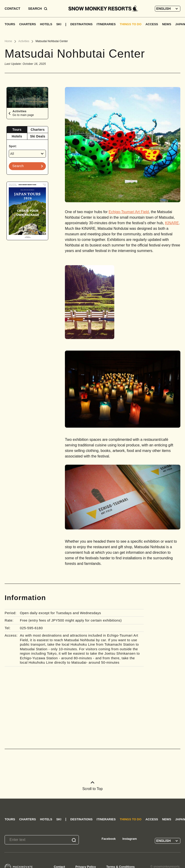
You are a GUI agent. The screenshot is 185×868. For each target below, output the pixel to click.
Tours (17, 130)
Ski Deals (38, 136)
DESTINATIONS (81, 24)
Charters (38, 130)
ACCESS (152, 24)
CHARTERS (28, 24)
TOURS (10, 24)
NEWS (167, 24)
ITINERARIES (106, 24)
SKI (59, 24)
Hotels (17, 136)
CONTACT (12, 9)
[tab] (17, 130)
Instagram (130, 839)
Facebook (109, 839)
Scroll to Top (92, 786)
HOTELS (46, 24)
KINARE (172, 223)
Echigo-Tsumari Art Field (129, 212)
